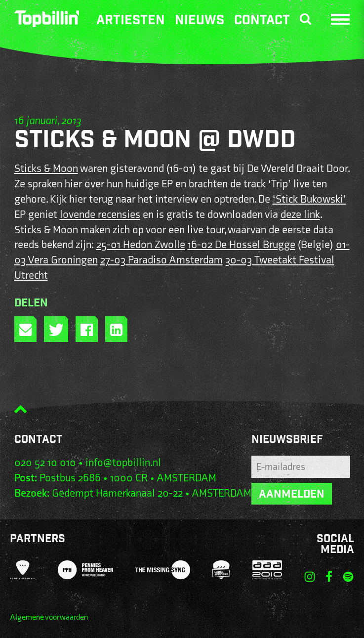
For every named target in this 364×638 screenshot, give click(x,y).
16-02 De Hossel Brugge (242, 245)
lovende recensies (100, 215)
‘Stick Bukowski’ (309, 199)
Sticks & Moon (46, 169)
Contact (262, 21)
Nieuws (200, 21)
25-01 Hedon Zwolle (141, 245)
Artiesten (131, 21)
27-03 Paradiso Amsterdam (162, 260)
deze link (300, 215)
